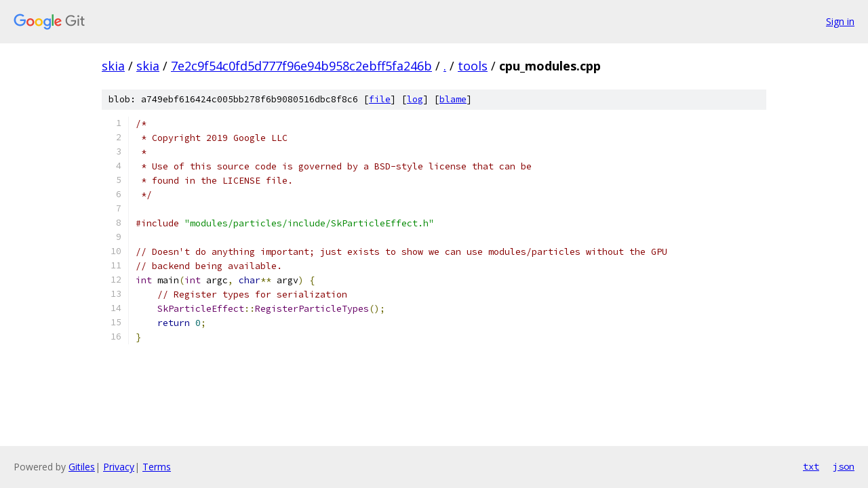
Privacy (119, 467)
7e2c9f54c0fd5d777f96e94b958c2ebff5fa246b (301, 66)
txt (811, 466)
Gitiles (82, 467)
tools (473, 66)
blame (453, 99)
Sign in (840, 21)
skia (113, 66)
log (415, 99)
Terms (157, 467)
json (844, 466)
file (380, 99)
